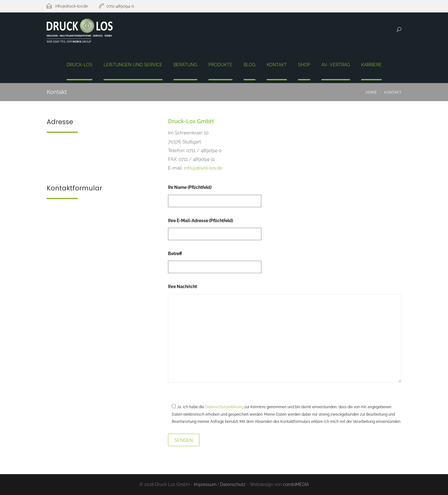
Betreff (215, 260)
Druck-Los (79, 65)
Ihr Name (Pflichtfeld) (215, 194)
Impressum (205, 484)
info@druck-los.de (203, 168)
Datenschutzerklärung (224, 407)
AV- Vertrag (336, 65)
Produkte (220, 65)
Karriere (371, 65)
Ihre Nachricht (285, 334)
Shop (304, 65)
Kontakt (277, 65)
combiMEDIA (296, 484)
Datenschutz (233, 484)
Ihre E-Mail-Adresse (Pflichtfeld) (215, 227)
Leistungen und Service (133, 65)
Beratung (185, 65)
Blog (250, 65)
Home (371, 92)
